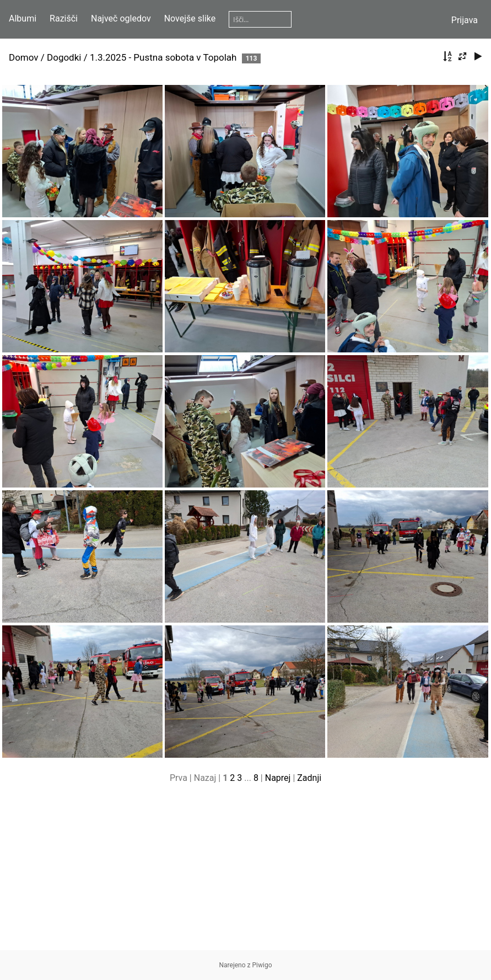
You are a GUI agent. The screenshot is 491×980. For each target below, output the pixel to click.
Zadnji (309, 778)
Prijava (465, 20)
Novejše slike (190, 18)
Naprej (278, 778)
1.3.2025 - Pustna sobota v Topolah (164, 57)
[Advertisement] (246, 873)
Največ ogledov (121, 18)
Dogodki (64, 57)
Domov (24, 57)
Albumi (23, 18)
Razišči (64, 18)
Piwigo (262, 965)
